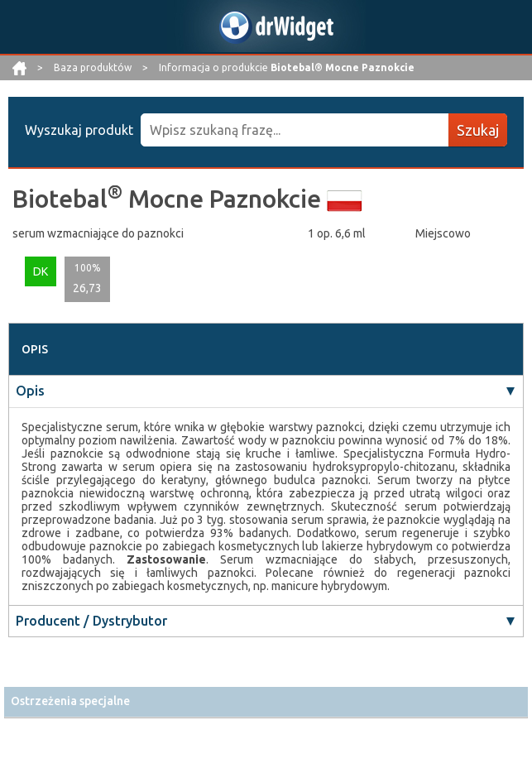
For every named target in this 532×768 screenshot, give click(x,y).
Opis (30, 391)
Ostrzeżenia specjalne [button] (70, 701)
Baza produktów (94, 67)
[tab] (266, 701)
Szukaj (478, 130)
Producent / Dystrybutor (91, 621)
